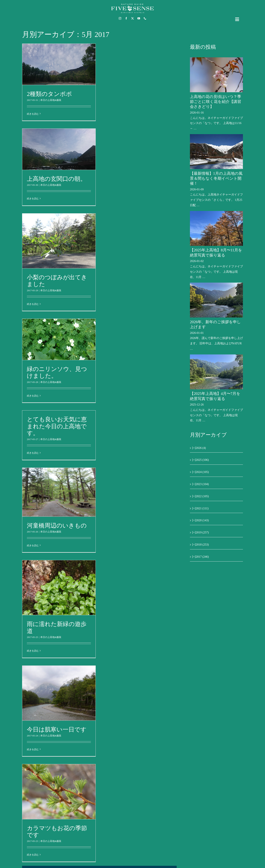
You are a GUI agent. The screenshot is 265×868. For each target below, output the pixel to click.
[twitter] (132, 18)
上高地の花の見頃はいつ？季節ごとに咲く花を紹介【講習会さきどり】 (215, 102)
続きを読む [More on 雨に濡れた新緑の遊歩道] (33, 651)
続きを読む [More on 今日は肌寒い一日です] (33, 749)
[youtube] (139, 18)
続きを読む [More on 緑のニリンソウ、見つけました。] (33, 396)
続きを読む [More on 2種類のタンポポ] (33, 114)
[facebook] (126, 18)
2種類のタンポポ (49, 94)
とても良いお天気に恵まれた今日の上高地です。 (57, 426)
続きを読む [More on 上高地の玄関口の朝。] (33, 199)
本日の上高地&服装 (51, 100)
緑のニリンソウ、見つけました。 (57, 372)
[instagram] (120, 18)
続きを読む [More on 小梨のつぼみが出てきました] (33, 304)
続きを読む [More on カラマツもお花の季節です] (33, 855)
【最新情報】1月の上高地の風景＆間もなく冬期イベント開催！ (216, 179)
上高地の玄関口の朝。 (56, 179)
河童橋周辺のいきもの (57, 526)
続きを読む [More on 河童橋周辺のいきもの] (33, 545)
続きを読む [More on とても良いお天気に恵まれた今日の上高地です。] (33, 453)
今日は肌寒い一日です (57, 729)
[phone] (145, 18)
